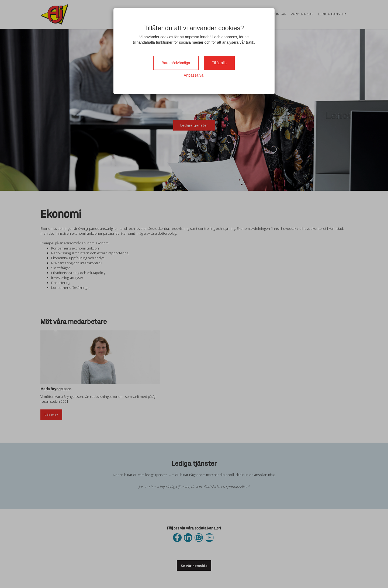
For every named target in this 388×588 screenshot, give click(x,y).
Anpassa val (194, 75)
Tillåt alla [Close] (219, 63)
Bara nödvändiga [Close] (176, 63)
